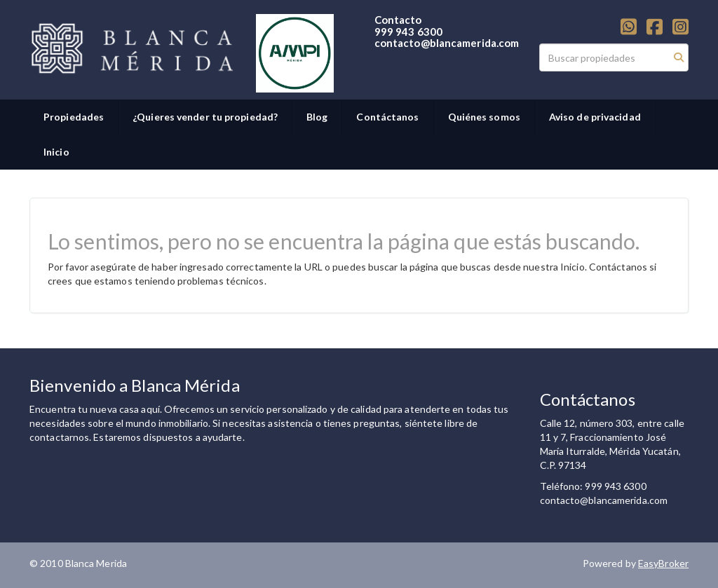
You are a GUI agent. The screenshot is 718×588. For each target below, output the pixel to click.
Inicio (56, 152)
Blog (317, 117)
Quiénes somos (484, 117)
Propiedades (74, 117)
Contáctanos (387, 117)
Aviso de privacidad (595, 117)
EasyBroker (663, 563)
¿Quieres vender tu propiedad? (205, 117)
